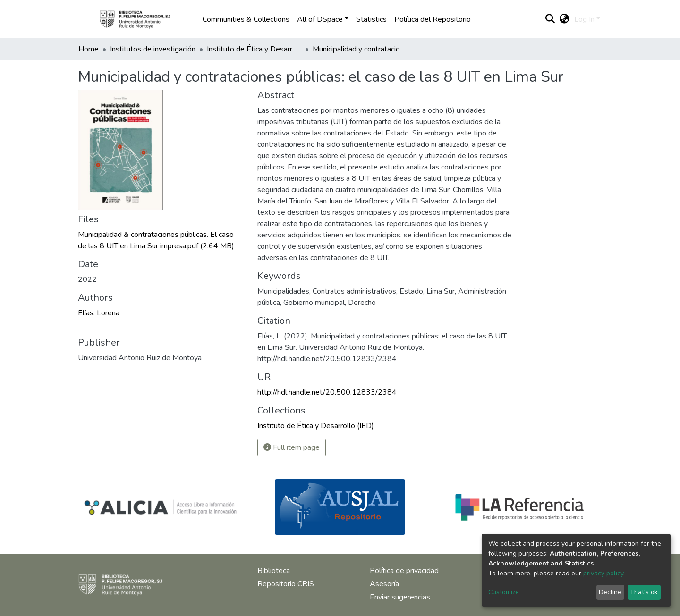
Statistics (371, 19)
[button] (565, 19)
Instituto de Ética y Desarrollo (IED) (254, 49)
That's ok (644, 592)
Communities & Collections (246, 19)
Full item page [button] (292, 447)
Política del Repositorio (433, 19)
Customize (504, 592)
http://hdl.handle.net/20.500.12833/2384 (327, 392)
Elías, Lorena (99, 313)
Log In (584, 19)
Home (89, 49)
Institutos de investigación (153, 49)
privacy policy (603, 573)
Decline (610, 592)
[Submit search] (550, 19)
